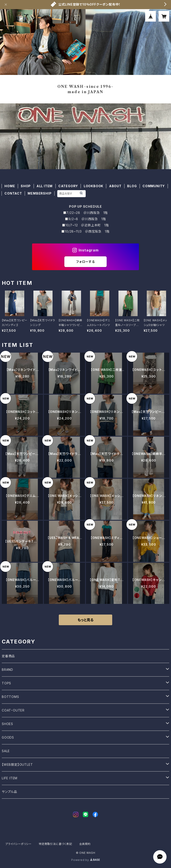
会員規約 (85, 844)
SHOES (7, 724)
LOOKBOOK (94, 186)
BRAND (7, 670)
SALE (6, 751)
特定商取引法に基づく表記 (55, 844)
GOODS (8, 737)
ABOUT (115, 186)
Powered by (85, 860)
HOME (10, 186)
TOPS (6, 683)
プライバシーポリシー (18, 844)
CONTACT (13, 193)
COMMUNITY (154, 186)
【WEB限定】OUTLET (17, 765)
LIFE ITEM (10, 778)
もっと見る (85, 620)
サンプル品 (9, 792)
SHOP (26, 186)
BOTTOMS (10, 697)
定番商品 (8, 656)
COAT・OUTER (13, 710)
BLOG (132, 186)
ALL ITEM (45, 186)
